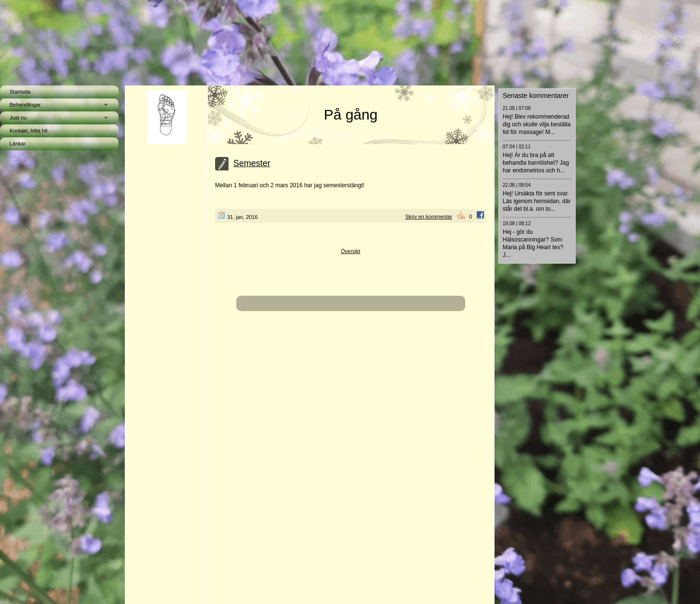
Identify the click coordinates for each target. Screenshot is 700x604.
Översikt (350, 251)
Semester (252, 163)
